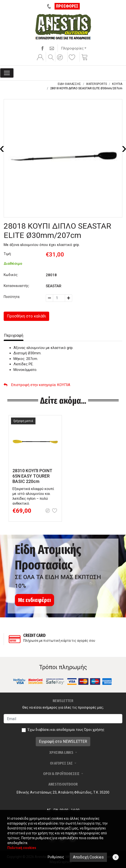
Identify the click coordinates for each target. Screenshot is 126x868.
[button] (61, 61)
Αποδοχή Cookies (88, 857)
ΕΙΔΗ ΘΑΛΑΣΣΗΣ (69, 84)
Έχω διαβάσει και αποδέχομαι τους (66, 730)
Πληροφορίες (72, 48)
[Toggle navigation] (7, 73)
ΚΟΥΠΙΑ (117, 84)
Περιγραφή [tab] (14, 335)
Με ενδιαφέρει (34, 600)
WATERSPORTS (97, 84)
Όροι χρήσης (94, 730)
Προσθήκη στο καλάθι (26, 316)
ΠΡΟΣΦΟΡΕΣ (67, 6)
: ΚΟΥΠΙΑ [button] (37, 385)
